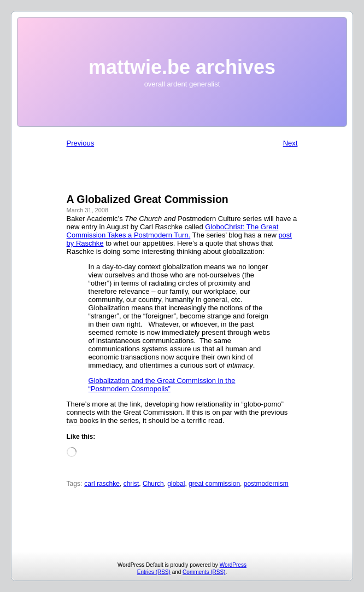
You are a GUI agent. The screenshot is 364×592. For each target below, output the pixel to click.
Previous (81, 143)
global (176, 484)
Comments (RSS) (204, 572)
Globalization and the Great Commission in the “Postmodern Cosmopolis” (162, 385)
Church (153, 484)
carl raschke (102, 484)
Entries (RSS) (154, 572)
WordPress (233, 565)
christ (131, 484)
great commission (214, 484)
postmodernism (266, 484)
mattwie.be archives (182, 67)
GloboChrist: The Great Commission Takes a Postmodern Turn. (173, 231)
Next (290, 143)
